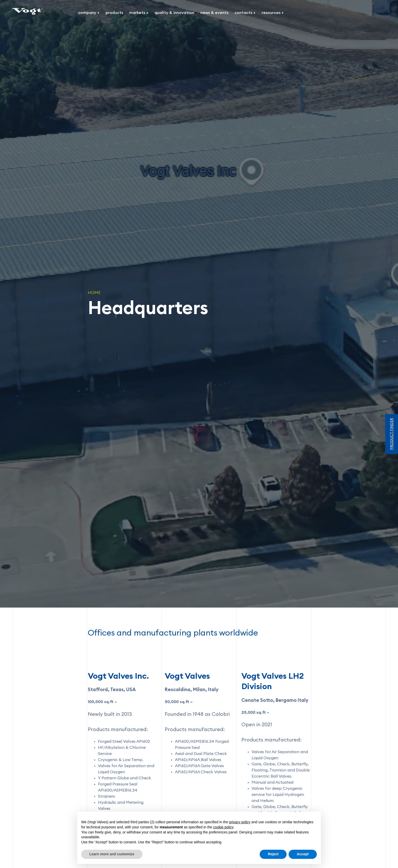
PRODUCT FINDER (392, 434)
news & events (214, 13)
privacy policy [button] (240, 822)
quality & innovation (174, 13)
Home (94, 293)
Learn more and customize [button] (112, 854)
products (114, 13)
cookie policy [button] (223, 827)
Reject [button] (273, 854)
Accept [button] (303, 854)
